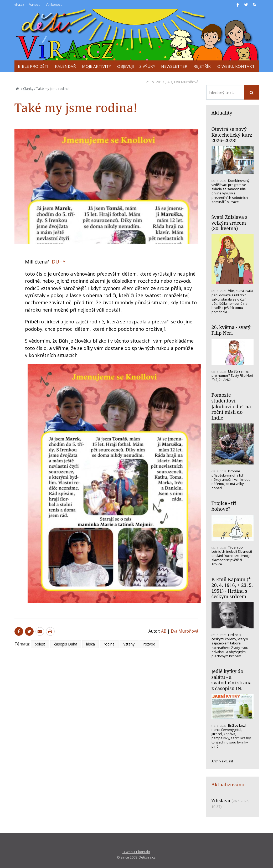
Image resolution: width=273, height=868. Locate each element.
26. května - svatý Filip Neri (231, 330)
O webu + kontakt (136, 852)
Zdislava (221, 800)
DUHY (59, 262)
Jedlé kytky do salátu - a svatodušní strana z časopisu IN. (232, 680)
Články (28, 89)
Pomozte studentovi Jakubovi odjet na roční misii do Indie (231, 406)
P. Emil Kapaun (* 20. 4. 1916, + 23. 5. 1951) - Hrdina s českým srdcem (232, 588)
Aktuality (222, 113)
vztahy (129, 644)
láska (91, 644)
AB (170, 82)
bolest (40, 644)
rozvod (149, 644)
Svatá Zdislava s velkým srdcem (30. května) (230, 223)
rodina (109, 644)
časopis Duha (66, 644)
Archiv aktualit (222, 761)
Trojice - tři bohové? (224, 506)
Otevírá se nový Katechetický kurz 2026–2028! (232, 135)
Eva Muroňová (186, 82)
